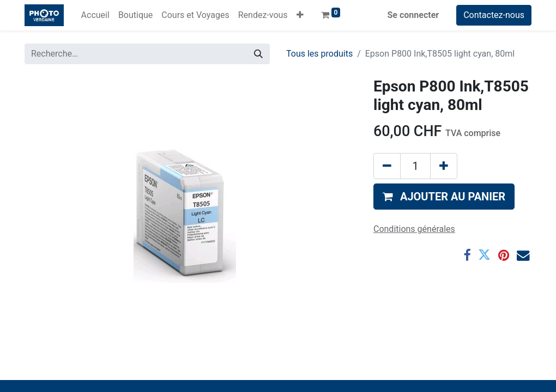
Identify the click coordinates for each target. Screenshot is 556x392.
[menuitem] (95, 15)
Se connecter (413, 15)
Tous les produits (319, 54)
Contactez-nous (494, 15)
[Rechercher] (258, 54)
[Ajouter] (444, 166)
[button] (300, 15)
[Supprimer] (387, 166)
